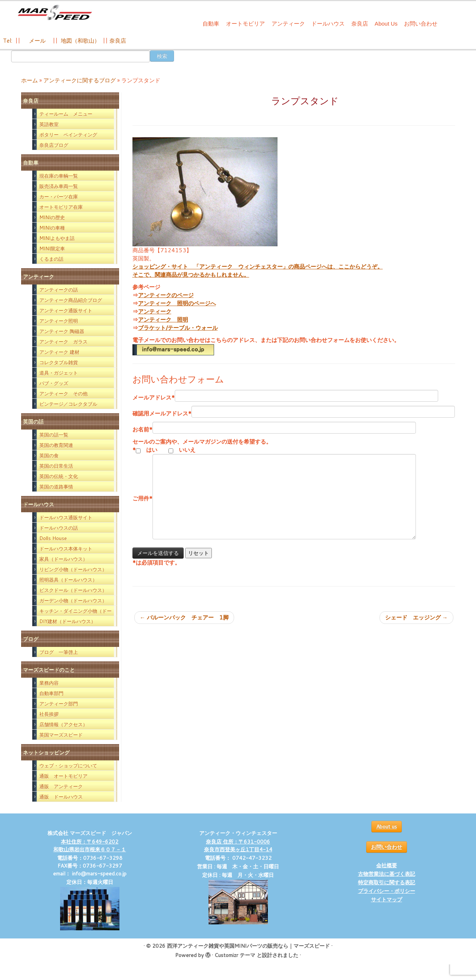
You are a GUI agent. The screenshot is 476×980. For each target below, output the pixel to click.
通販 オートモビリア (63, 776)
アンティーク (288, 24)
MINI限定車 (52, 249)
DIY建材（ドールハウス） (68, 621)
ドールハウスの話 (59, 528)
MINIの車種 (52, 228)
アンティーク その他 (63, 394)
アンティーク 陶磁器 (62, 331)
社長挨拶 (49, 714)
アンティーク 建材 (59, 352)
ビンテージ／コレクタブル (68, 404)
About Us (386, 24)
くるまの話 (51, 259)
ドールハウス (328, 24)
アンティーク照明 (59, 321)
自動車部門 (51, 693)
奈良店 (360, 24)
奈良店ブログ (54, 145)
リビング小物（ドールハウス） (73, 569)
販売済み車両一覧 (59, 186)
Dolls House (53, 538)
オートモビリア (245, 24)
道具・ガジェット (59, 373)
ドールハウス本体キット (66, 549)
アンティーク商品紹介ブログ (71, 300)
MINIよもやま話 (57, 238)
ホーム (29, 80)
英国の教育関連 (56, 445)
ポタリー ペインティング (68, 135)
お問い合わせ (421, 24)
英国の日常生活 (56, 466)
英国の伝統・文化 (59, 476)
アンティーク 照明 (163, 320)
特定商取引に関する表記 (387, 882)
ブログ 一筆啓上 (59, 652)
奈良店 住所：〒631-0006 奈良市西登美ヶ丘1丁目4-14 (238, 846)
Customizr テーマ (235, 955)
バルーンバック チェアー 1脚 (184, 617)
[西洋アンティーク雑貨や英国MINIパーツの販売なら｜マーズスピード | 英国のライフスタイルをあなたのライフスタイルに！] (55, 14)
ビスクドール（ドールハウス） (73, 590)
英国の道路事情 (56, 487)
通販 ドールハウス (61, 797)
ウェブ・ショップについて (68, 766)
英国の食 (49, 456)
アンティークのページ (166, 295)
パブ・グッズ (54, 383)
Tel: (8, 41)
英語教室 (49, 124)
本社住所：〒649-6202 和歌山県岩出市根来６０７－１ (90, 846)
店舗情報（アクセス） (63, 724)
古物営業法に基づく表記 (387, 874)
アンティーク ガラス (63, 342)
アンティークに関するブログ (80, 80)
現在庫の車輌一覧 (59, 176)
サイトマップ (387, 900)
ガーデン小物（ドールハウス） (73, 601)
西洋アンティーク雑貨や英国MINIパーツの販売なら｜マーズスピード (248, 946)
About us (387, 826)
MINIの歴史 (52, 217)
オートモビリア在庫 (61, 207)
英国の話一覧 (54, 435)
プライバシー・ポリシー (387, 891)
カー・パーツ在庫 (59, 197)
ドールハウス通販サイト (66, 517)
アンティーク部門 (59, 704)
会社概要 (387, 865)
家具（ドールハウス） (63, 559)
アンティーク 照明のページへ (177, 303)
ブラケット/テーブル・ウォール (178, 328)
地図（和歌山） (80, 41)
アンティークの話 (59, 290)
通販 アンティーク (61, 786)
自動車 (211, 24)
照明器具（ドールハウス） (68, 580)
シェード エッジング (416, 617)
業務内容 (49, 683)
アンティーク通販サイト (66, 310)
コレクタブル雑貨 (59, 362)
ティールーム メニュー (66, 114)
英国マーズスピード (61, 735)
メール (37, 41)
